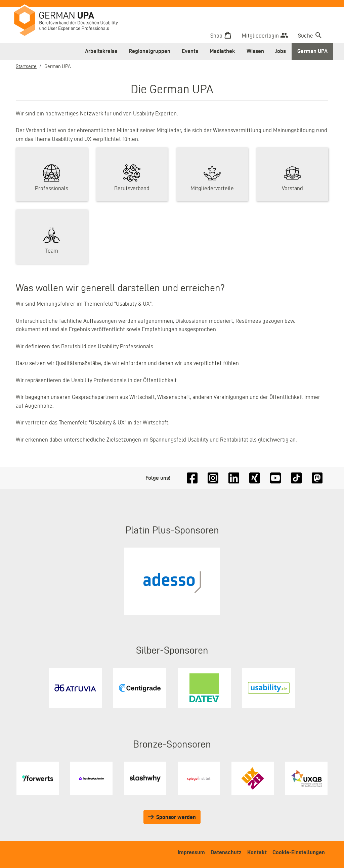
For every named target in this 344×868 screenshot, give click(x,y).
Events (190, 51)
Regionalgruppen (149, 51)
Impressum (191, 852)
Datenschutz (226, 852)
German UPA (312, 51)
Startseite (26, 66)
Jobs (281, 51)
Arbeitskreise (101, 51)
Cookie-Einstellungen (299, 852)
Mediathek (222, 51)
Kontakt (257, 852)
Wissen (255, 51)
